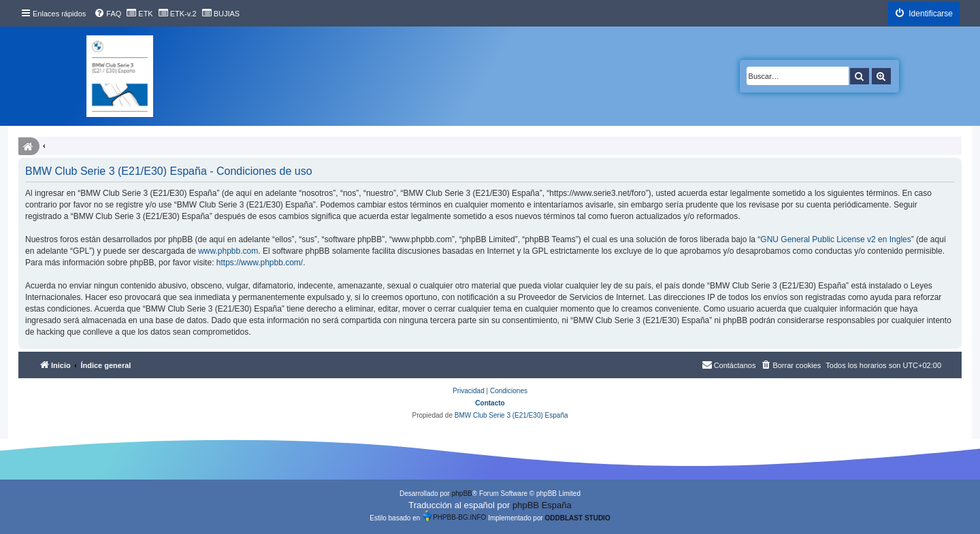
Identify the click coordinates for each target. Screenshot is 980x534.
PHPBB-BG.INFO (454, 516)
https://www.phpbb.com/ (260, 263)
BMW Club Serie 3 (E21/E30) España (511, 415)
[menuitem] (108, 14)
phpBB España (542, 505)
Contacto (490, 403)
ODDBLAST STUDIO (578, 518)
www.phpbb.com (228, 251)
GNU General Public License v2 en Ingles (835, 239)
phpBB (462, 494)
